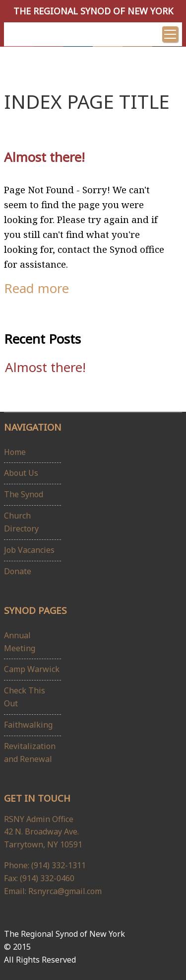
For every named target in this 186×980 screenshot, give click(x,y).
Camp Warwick (32, 669)
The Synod (24, 494)
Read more (36, 288)
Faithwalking (28, 725)
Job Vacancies (29, 550)
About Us (21, 473)
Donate (18, 571)
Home (15, 452)
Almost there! (44, 157)
